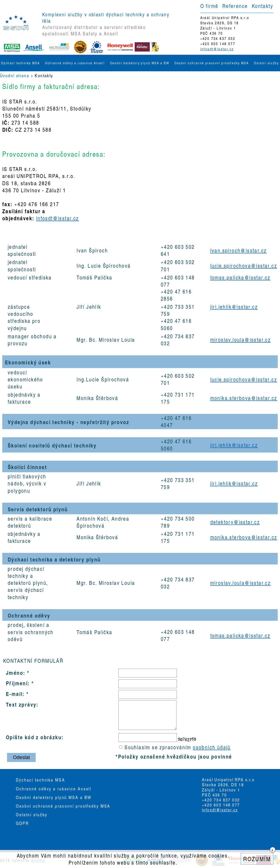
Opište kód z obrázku (34, 737)
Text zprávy (21, 704)
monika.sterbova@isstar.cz (244, 398)
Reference (235, 6)
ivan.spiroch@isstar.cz (239, 250)
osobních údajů (212, 747)
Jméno (15, 673)
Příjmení (17, 683)
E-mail (14, 694)
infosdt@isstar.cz (217, 49)
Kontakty (263, 6)
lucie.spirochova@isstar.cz (244, 266)
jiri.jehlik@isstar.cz (234, 307)
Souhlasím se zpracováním (175, 747)
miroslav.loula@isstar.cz (241, 340)
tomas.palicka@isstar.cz (240, 277)
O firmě (209, 6)
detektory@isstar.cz (235, 522)
